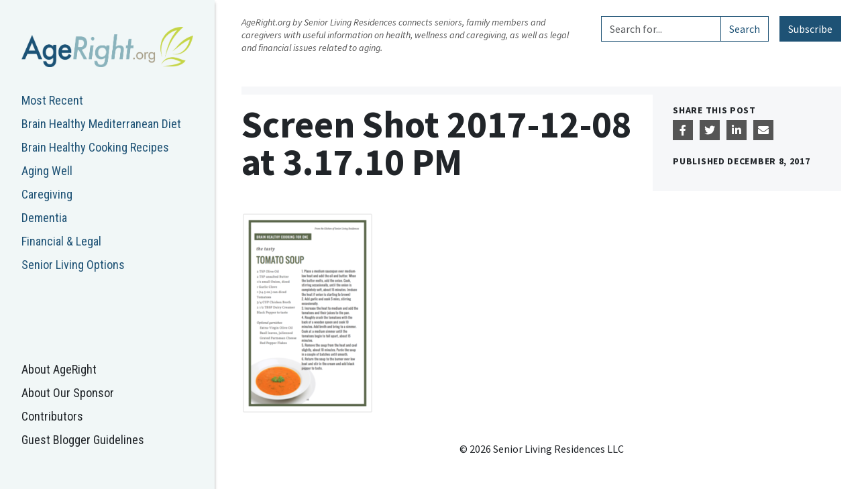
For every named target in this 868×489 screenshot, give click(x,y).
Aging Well (47, 171)
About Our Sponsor (68, 393)
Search (745, 29)
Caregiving (47, 194)
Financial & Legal (61, 241)
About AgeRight (59, 369)
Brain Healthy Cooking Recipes (95, 147)
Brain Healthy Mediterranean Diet (101, 124)
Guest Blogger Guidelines (83, 440)
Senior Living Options (73, 265)
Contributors (52, 416)
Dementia (44, 218)
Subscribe (810, 29)
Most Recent (52, 100)
